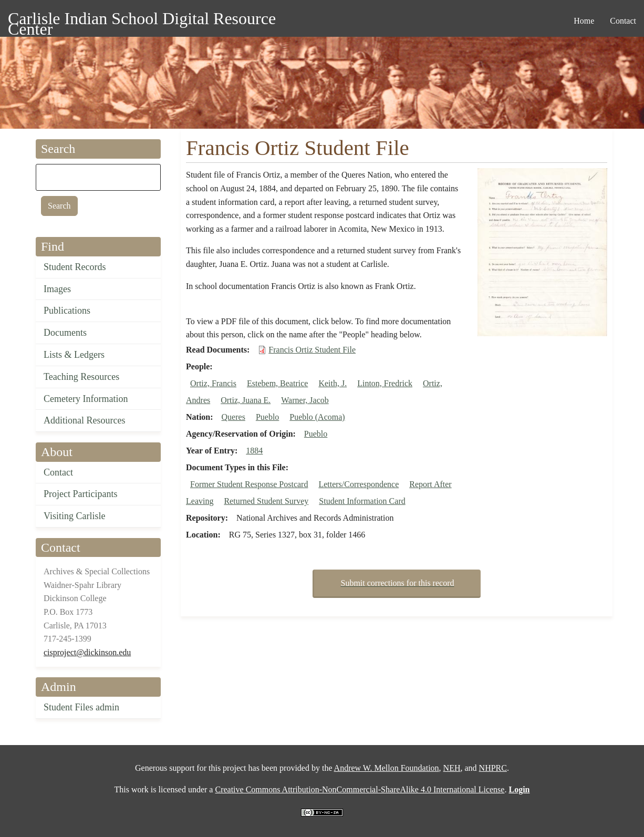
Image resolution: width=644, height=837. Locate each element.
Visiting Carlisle (74, 516)
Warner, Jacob (305, 400)
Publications (67, 311)
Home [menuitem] (584, 21)
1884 (254, 451)
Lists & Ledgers (74, 355)
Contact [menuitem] (623, 21)
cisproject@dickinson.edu (87, 652)
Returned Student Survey (266, 501)
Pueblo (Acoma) (317, 417)
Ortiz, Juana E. (246, 400)
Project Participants (80, 494)
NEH (452, 768)
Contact (58, 472)
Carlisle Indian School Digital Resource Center (142, 20)
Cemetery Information (86, 399)
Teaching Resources (81, 377)
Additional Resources (84, 420)
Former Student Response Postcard (249, 484)
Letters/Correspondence (359, 484)
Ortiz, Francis (213, 383)
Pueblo (267, 417)
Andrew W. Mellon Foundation (387, 768)
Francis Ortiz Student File (312, 350)
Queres (233, 417)
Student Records (75, 267)
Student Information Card (362, 501)
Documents (65, 333)
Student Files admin (81, 707)
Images (57, 289)
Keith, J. (333, 383)
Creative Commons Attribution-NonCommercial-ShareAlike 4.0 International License (360, 789)
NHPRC (493, 768)
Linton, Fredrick (385, 383)
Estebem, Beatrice (277, 383)
